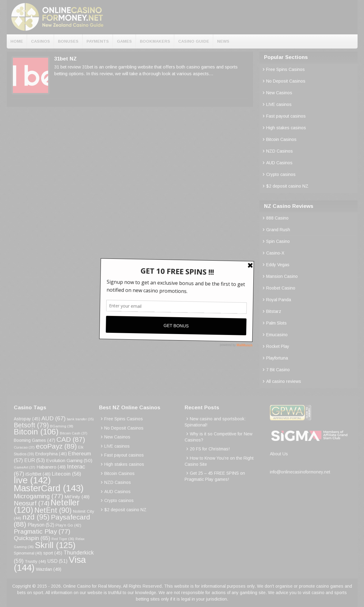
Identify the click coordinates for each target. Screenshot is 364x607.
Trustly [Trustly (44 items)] (35, 561)
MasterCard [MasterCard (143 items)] (49, 488)
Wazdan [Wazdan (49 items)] (49, 569)
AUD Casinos (279, 163)
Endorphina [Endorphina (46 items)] (51, 454)
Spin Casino (278, 241)
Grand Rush (278, 230)
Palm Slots (276, 323)
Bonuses (68, 41)
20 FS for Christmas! (210, 449)
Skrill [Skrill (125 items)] (55, 545)
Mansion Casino (282, 276)
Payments (98, 41)
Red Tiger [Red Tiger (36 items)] (63, 539)
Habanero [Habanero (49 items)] (51, 467)
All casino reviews (284, 381)
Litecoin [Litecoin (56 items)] (67, 474)
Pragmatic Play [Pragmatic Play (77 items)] (42, 531)
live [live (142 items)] (32, 480)
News (223, 41)
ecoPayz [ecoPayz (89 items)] (56, 446)
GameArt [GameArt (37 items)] (25, 467)
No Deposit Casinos (286, 81)
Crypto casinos (281, 174)
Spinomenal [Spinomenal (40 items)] (28, 553)
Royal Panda (279, 300)
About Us (279, 454)
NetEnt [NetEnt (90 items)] (53, 510)
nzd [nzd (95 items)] (36, 517)
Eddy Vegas (278, 265)
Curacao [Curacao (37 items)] (24, 447)
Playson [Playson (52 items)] (41, 525)
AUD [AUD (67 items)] (54, 418)
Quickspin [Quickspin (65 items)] (32, 538)
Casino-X (275, 253)
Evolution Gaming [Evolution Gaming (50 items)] (69, 460)
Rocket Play (278, 346)
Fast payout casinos (286, 116)
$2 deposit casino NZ (287, 186)
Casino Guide (194, 41)
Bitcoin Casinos (281, 139)
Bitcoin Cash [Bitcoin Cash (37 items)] (74, 433)
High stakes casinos (286, 128)
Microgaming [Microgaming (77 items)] (38, 496)
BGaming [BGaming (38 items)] (62, 426)
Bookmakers (155, 41)
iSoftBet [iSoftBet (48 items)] (38, 474)
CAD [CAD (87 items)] (71, 440)
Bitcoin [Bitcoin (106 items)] (36, 432)
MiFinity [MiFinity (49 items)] (77, 497)
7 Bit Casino (278, 370)
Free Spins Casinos (285, 69)
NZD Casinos (280, 151)
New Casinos (279, 93)
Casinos (40, 41)
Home (17, 41)
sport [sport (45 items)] (53, 553)
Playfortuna (277, 358)
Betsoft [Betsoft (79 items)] (31, 425)
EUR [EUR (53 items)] (34, 460)
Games (124, 41)
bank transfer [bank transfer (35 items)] (80, 419)
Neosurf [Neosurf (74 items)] (32, 503)
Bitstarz (274, 311)
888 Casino (277, 218)
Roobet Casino (281, 288)
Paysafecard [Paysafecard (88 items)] (52, 521)
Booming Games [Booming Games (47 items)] (34, 440)
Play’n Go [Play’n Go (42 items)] (68, 525)
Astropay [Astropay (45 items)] (27, 419)
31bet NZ (65, 59)
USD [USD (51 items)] (57, 561)
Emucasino (277, 335)
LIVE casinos (279, 104)
